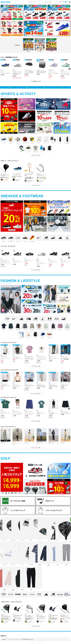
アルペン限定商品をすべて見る (35, 81)
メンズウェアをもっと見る (36, 366)
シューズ (26, 87)
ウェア (44, 87)
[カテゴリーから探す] (50, 2)
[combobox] (36, 2)
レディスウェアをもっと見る (35, 394)
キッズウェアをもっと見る (36, 421)
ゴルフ (61, 87)
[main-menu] (69, 2)
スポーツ (9, 87)
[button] (70, 69)
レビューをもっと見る (36, 185)
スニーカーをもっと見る (36, 270)
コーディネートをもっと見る (35, 448)
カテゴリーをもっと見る (36, 155)
